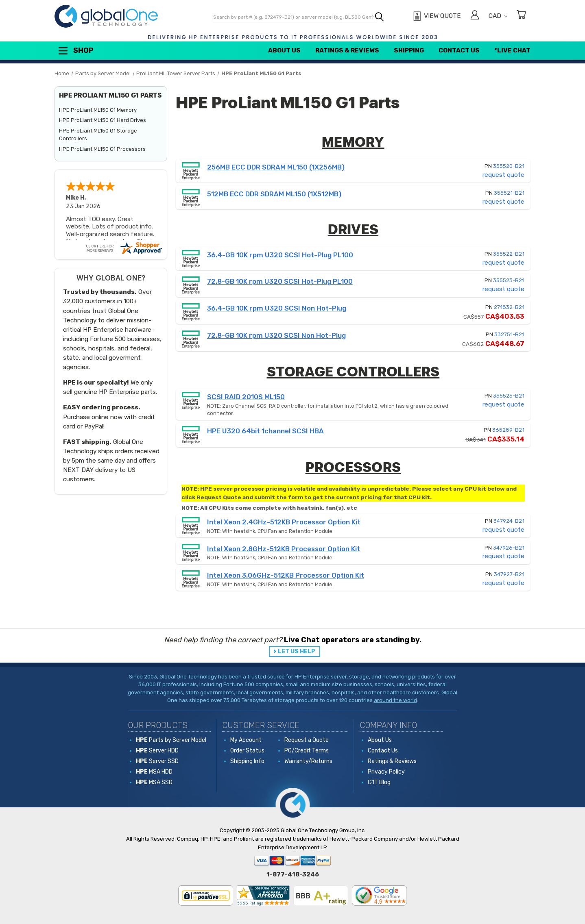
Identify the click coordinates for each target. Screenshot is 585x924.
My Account (246, 740)
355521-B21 (509, 193)
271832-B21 (509, 307)
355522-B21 (509, 254)
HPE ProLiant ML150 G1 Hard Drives (103, 120)
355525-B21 (509, 396)
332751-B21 (509, 334)
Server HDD (157, 751)
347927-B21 (509, 574)
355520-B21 (509, 166)
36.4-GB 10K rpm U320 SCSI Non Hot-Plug (277, 308)
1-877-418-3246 (293, 874)
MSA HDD (154, 772)
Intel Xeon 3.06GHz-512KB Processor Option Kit (286, 575)
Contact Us (459, 50)
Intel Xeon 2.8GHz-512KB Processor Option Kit (284, 549)
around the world (395, 700)
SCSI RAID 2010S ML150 (246, 397)
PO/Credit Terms (307, 751)
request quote (503, 175)
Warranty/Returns (308, 761)
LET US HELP (297, 651)
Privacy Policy (386, 772)
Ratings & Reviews (347, 50)
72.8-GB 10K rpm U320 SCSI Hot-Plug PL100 (280, 281)
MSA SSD (154, 782)
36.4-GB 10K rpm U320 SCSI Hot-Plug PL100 (280, 255)
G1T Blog (379, 782)
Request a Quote (307, 740)
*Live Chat (512, 50)
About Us (284, 50)
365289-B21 (508, 430)
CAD (498, 16)
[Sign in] (475, 16)
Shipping (409, 50)
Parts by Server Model (171, 740)
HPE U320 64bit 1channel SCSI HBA (265, 431)
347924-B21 (509, 521)
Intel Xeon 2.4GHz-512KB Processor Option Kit (284, 522)
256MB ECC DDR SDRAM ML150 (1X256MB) (276, 167)
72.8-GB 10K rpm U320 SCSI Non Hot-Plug (276, 335)
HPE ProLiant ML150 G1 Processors (102, 149)
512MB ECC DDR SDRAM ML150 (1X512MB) (274, 194)
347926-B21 (509, 548)
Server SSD (157, 761)
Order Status (247, 751)
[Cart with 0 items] (521, 16)
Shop (75, 51)
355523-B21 (509, 280)
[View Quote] (436, 16)
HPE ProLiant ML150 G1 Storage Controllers (98, 135)
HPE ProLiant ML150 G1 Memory (98, 110)
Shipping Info (247, 761)
